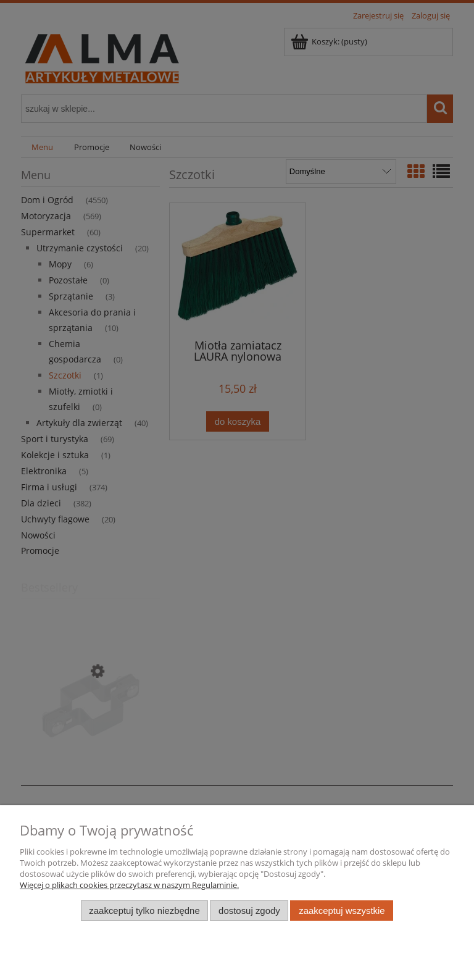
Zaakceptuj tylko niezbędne (144, 911)
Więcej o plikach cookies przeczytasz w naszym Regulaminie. (129, 885)
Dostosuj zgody (249, 911)
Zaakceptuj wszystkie (342, 911)
